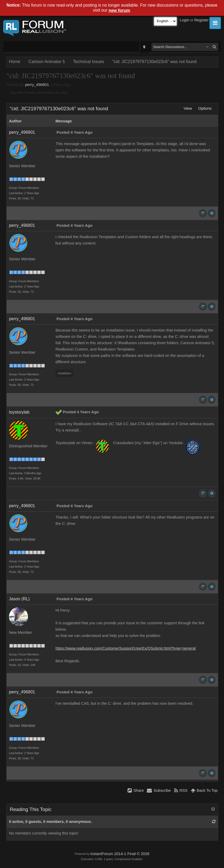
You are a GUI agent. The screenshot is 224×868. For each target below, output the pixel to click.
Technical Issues (89, 62)
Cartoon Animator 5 (47, 62)
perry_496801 (37, 85)
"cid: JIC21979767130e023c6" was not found (154, 62)
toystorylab (19, 412)
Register (201, 20)
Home (15, 62)
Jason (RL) (19, 599)
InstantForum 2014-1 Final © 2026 (120, 854)
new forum (119, 10)
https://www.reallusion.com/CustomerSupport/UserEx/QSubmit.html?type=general (126, 648)
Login (185, 20)
